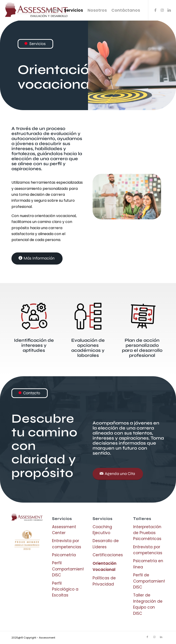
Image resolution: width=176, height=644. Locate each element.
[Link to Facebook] (155, 10)
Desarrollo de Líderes (106, 544)
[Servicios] (35, 44)
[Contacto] (30, 393)
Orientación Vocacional (104, 566)
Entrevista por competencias (67, 544)
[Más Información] (37, 258)
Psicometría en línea (148, 564)
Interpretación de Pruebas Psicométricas (147, 533)
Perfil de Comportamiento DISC (149, 581)
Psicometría (64, 555)
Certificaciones (108, 555)
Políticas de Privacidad (104, 581)
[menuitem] (54, 10)
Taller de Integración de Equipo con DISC (148, 604)
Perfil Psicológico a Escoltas (65, 589)
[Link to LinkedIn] (169, 10)
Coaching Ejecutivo (102, 530)
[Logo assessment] (38, 10)
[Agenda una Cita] (118, 474)
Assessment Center (64, 530)
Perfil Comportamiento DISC (68, 569)
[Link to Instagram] (162, 10)
